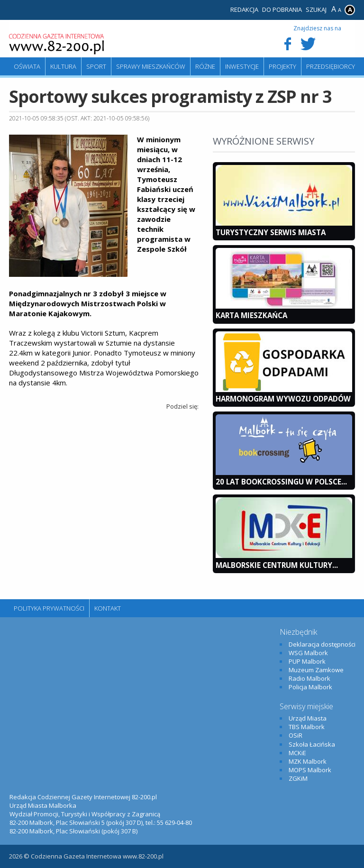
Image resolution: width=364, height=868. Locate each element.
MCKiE (297, 753)
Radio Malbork (309, 678)
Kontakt (108, 608)
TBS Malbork (307, 727)
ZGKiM (298, 778)
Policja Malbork (310, 687)
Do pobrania (282, 9)
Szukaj (316, 9)
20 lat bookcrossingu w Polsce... (281, 482)
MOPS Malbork (310, 770)
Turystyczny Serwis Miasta (271, 232)
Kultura (63, 66)
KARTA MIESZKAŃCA (251, 315)
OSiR (296, 735)
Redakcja (244, 9)
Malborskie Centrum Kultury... (277, 565)
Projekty (282, 66)
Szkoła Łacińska (312, 744)
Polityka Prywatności (49, 608)
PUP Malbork (307, 661)
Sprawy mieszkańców (151, 66)
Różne (205, 66)
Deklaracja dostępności (322, 644)
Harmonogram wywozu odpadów (283, 399)
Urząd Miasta (308, 718)
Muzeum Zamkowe (316, 670)
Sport (96, 66)
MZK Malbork (308, 761)
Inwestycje (242, 66)
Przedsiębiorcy (331, 66)
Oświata (27, 66)
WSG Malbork (308, 653)
